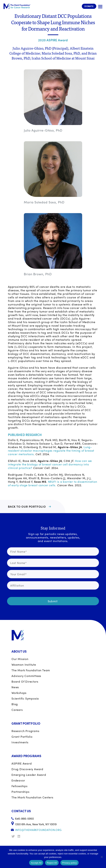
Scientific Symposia (25, 698)
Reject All (52, 863)
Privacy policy (70, 863)
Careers (17, 710)
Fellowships (20, 786)
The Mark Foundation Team (31, 670)
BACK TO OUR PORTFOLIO (27, 506)
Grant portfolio (22, 737)
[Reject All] (102, 857)
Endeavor (18, 780)
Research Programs (25, 731)
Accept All (36, 863)
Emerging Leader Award (29, 775)
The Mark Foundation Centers (32, 797)
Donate (89, 6)
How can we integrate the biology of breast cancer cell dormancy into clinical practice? (50, 464)
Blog (15, 704)
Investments (20, 742)
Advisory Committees (26, 676)
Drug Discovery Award (27, 769)
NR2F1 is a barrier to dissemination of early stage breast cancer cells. (53, 483)
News (15, 687)
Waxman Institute (24, 665)
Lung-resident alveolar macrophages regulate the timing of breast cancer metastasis (51, 451)
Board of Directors (25, 681)
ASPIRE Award (22, 763)
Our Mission (20, 659)
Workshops (19, 693)
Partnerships (20, 792)
